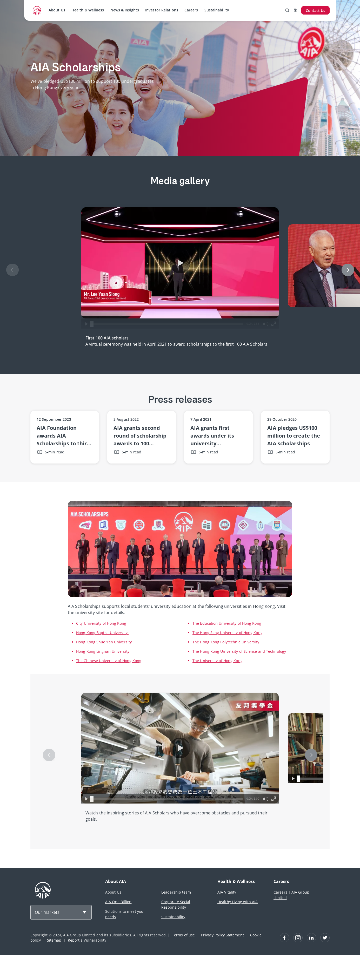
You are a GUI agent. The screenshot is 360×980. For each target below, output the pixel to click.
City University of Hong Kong (101, 623)
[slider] (92, 324)
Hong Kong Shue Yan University (104, 642)
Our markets (47, 912)
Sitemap (54, 940)
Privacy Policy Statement (222, 935)
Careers (191, 10)
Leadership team (176, 892)
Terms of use (183, 935)
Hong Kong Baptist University (102, 633)
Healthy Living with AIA (238, 902)
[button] (180, 263)
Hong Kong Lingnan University (103, 651)
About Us (57, 10)
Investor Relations (162, 10)
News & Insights (125, 10)
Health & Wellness (88, 10)
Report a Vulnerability (87, 940)
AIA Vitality (227, 892)
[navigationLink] (37, 10)
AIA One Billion (118, 902)
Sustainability (217, 10)
